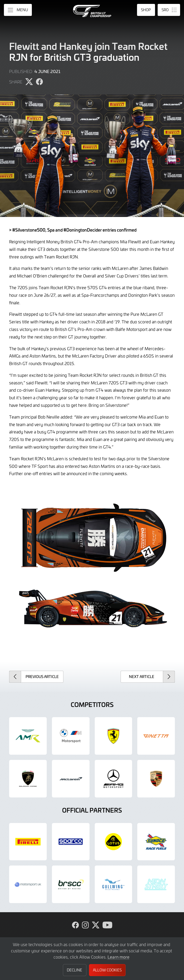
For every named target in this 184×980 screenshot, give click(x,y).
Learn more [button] (118, 957)
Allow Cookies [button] (107, 970)
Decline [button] (75, 970)
